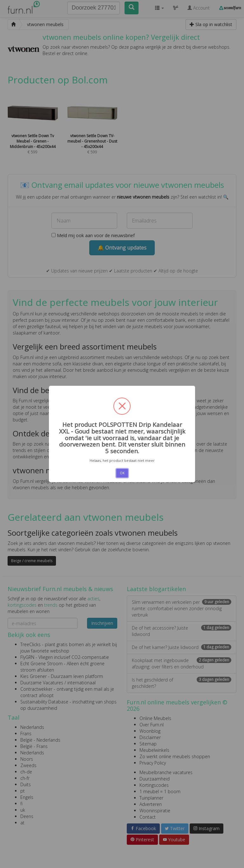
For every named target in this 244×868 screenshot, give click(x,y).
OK (122, 473)
